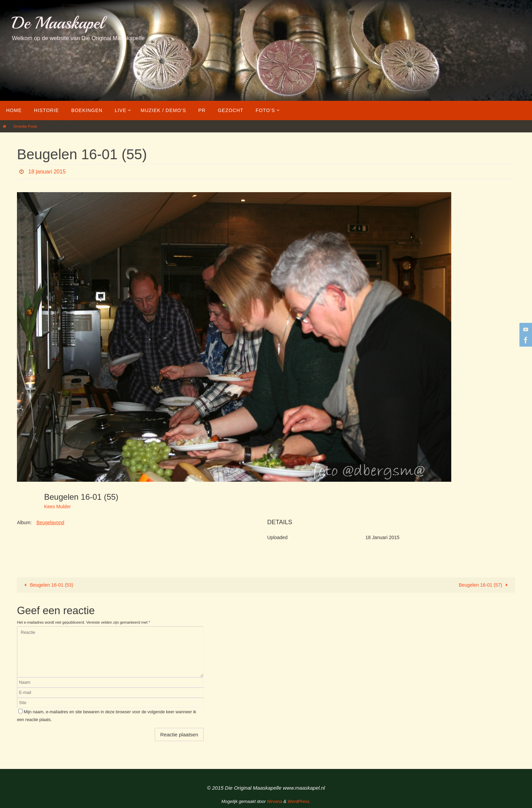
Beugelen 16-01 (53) (48, 585)
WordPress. (299, 801)
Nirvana (275, 801)
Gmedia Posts (25, 126)
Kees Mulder (58, 507)
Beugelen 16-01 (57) (484, 585)
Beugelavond (50, 522)
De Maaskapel (58, 23)
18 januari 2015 (47, 172)
